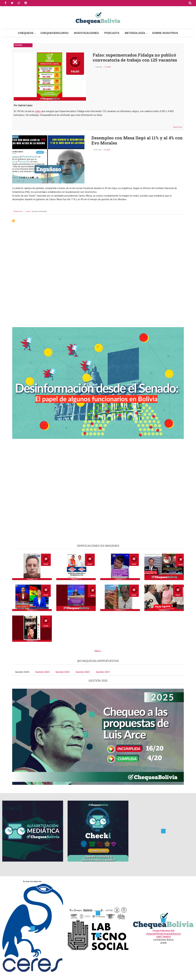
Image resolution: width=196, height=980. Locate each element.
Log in (28, 211)
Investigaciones (86, 33)
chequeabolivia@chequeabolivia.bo (163, 934)
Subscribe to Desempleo (13, 221)
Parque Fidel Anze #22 (163, 931)
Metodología (135, 33)
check (109, 67)
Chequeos (26, 33)
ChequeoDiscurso (54, 33)
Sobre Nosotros (165, 33)
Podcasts (112, 33)
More (97, 651)
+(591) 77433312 (163, 937)
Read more (179, 128)
